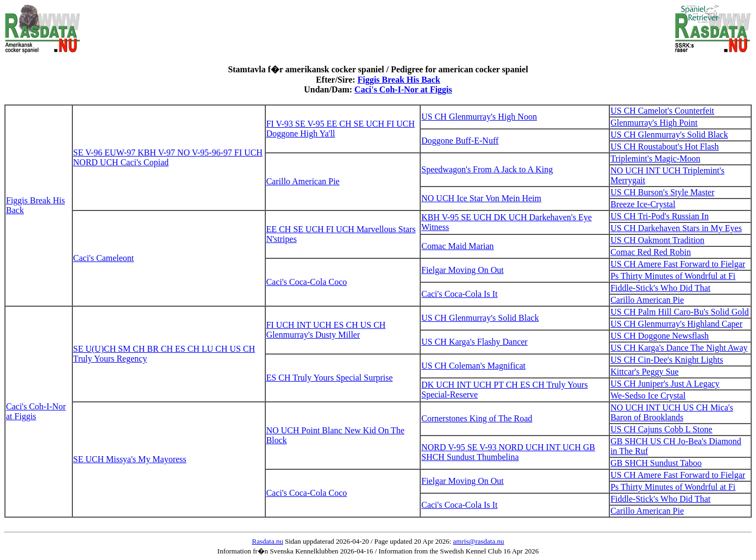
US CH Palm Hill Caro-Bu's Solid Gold (679, 312)
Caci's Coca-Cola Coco (307, 282)
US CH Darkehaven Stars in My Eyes (676, 228)
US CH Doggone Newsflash (660, 336)
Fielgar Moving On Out (463, 270)
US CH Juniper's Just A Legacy (665, 384)
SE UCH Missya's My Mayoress (130, 459)
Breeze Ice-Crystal (643, 204)
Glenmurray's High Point (654, 123)
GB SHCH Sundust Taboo (656, 463)
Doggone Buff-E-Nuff (460, 141)
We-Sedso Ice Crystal (648, 396)
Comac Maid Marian (457, 246)
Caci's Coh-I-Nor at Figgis (403, 89)
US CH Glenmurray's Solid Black (669, 135)
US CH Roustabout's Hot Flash (664, 147)
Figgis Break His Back (399, 80)
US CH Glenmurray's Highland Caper (676, 324)
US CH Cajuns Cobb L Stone (661, 429)
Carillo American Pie (303, 181)
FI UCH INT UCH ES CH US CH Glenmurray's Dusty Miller (326, 330)
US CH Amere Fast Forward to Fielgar (678, 264)
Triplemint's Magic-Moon (655, 158)
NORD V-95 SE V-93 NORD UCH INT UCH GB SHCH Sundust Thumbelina (508, 452)
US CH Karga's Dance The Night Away (679, 348)
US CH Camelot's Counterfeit (662, 111)
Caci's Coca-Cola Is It (459, 294)
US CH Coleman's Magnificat (473, 366)
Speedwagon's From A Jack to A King (487, 169)
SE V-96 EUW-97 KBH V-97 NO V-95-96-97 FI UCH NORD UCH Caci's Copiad (168, 157)
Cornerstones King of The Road (477, 418)
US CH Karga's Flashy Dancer (474, 342)
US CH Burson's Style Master (662, 192)
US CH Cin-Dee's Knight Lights (667, 360)
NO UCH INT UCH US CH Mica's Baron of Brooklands (672, 412)
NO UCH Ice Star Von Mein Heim (481, 198)
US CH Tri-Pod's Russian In (660, 216)
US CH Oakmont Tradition (657, 240)
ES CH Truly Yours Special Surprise (330, 378)
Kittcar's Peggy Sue (645, 372)
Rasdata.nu (268, 541)
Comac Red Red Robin (651, 252)
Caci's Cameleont (104, 258)
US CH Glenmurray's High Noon (479, 117)
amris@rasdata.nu (479, 541)
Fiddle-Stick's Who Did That (660, 288)
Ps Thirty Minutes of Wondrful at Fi (673, 276)
